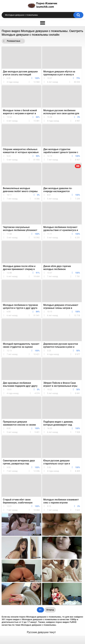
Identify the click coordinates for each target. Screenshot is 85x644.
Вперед (50, 610)
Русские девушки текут (41, 632)
